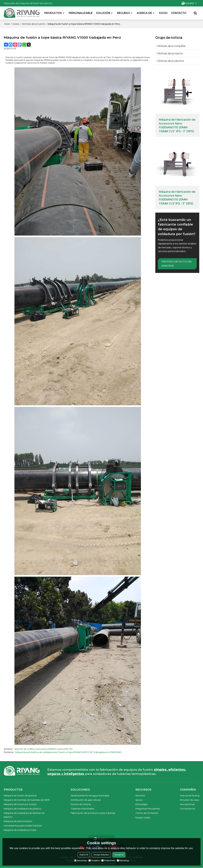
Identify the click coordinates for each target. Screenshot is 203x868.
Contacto (179, 13)
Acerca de (144, 13)
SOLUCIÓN (103, 13)
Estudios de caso (190, 800)
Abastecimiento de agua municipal (90, 795)
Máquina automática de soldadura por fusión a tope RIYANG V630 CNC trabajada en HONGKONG (69, 752)
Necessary (81, 860)
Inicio (7, 24)
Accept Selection (101, 855)
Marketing (123, 860)
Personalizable (81, 13)
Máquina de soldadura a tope (20, 830)
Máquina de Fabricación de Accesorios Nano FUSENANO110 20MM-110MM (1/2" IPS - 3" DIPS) (177, 125)
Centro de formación (147, 813)
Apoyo (139, 800)
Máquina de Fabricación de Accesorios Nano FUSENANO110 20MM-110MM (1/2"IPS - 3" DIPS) (177, 197)
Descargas (141, 804)
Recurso (123, 13)
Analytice (94, 860)
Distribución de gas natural (86, 800)
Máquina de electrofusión (18, 821)
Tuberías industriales (82, 809)
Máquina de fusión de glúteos (20, 795)
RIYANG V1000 (65, 57)
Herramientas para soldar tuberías (23, 826)
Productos (53, 13)
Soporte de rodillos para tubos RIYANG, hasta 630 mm (43, 749)
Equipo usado (143, 817)
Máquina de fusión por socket (20, 804)
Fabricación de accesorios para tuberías (93, 813)
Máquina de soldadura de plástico (23, 809)
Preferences (108, 860)
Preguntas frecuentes (148, 809)
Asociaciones (187, 804)
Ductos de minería (81, 804)
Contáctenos (188, 809)
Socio (163, 13)
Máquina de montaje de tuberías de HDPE (27, 800)
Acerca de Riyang (190, 795)
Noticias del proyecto (34, 24)
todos (16, 24)
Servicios (140, 795)
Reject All (84, 855)
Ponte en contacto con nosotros (177, 264)
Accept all (119, 855)
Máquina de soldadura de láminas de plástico (24, 815)
